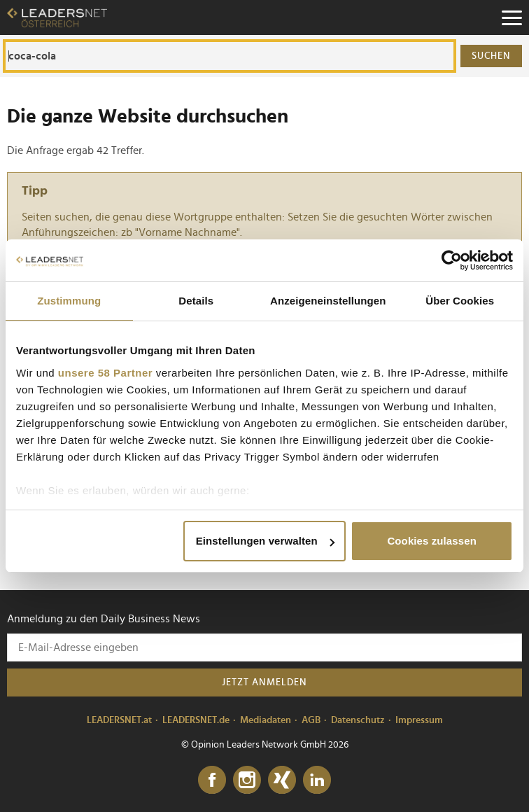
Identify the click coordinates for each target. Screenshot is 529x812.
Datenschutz (358, 720)
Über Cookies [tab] (460, 301)
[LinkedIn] (317, 780)
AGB (311, 720)
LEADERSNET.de (196, 720)
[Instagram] (247, 780)
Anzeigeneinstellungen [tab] (328, 301)
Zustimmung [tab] (69, 301)
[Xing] (282, 780)
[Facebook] (212, 780)
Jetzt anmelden (264, 682)
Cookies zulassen (431, 541)
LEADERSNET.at (119, 720)
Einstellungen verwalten (265, 541)
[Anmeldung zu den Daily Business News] (264, 647)
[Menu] (512, 17)
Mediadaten (266, 720)
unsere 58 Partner (105, 373)
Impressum (419, 720)
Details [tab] (196, 301)
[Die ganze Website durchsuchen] (230, 56)
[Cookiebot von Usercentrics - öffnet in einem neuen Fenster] (452, 260)
